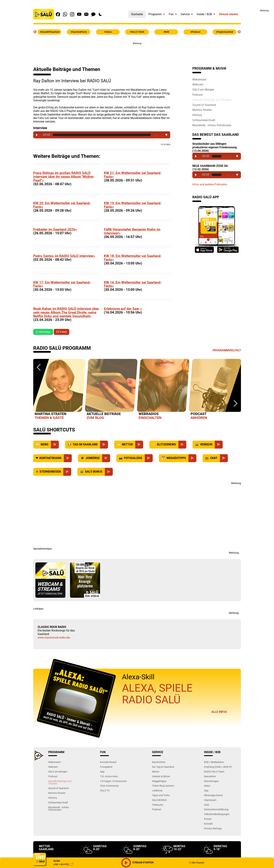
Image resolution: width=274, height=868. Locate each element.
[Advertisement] (258, 65)
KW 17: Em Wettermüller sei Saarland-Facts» (62, 284)
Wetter (156, 772)
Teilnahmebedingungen (217, 814)
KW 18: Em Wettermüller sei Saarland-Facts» (133, 258)
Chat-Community (109, 786)
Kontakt (208, 824)
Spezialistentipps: (43, 549)
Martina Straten (202, 110)
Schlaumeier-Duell (204, 120)
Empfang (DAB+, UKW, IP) (218, 767)
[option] (59, 390)
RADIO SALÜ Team (214, 772)
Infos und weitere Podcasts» (210, 184)
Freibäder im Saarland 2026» (55, 229)
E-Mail (63, 332)
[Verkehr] (219, 445)
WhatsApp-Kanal (213, 795)
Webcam (198, 84)
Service (185, 14)
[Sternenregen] (67, 472)
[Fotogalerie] (149, 458)
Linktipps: (39, 609)
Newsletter (210, 776)
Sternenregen (211, 781)
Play (37, 135)
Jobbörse (157, 790)
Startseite (137, 14)
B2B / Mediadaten (214, 762)
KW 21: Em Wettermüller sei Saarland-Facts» (133, 175)
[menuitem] (137, 13)
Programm (155, 14)
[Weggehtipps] (192, 458)
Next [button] (239, 32)
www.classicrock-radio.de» (54, 638)
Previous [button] (35, 32)
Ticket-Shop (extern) (163, 786)
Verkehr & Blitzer (161, 776)
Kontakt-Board (108, 762)
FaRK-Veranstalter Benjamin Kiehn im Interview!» (132, 231)
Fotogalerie (106, 767)
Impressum (210, 800)
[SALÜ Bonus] (109, 472)
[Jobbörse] (106, 458)
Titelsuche (158, 805)
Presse (208, 819)
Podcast (197, 95)
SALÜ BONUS (159, 800)
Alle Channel (196, 863)
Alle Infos (219, 712)
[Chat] (224, 458)
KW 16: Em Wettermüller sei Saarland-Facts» (133, 284)
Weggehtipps (159, 781)
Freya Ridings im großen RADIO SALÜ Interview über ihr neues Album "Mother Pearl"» (63, 177)
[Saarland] (104, 445)
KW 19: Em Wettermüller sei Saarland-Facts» (133, 205)
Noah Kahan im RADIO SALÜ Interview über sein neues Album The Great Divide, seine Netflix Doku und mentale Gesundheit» (66, 312)
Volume (166, 135)
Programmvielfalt (227, 350)
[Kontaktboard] (68, 458)
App (102, 772)
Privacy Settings (213, 828)
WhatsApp (43, 332)
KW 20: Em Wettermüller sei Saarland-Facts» (62, 205)
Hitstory (197, 115)
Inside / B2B (204, 14)
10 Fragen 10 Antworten (113, 781)
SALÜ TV (105, 790)
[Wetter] (139, 445)
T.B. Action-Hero (109, 776)
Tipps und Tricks (161, 795)
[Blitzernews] (182, 445)
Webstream (199, 79)
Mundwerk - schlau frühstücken (212, 125)
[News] (55, 445)
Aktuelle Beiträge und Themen (212, 100)
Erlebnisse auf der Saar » (123, 309)
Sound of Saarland (204, 105)
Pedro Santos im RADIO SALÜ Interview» (64, 256)
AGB (206, 805)
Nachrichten (159, 762)
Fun (171, 14)
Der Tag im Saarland (163, 767)
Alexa (207, 786)
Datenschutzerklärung (216, 809)
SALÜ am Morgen (203, 90)
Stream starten (229, 14)
